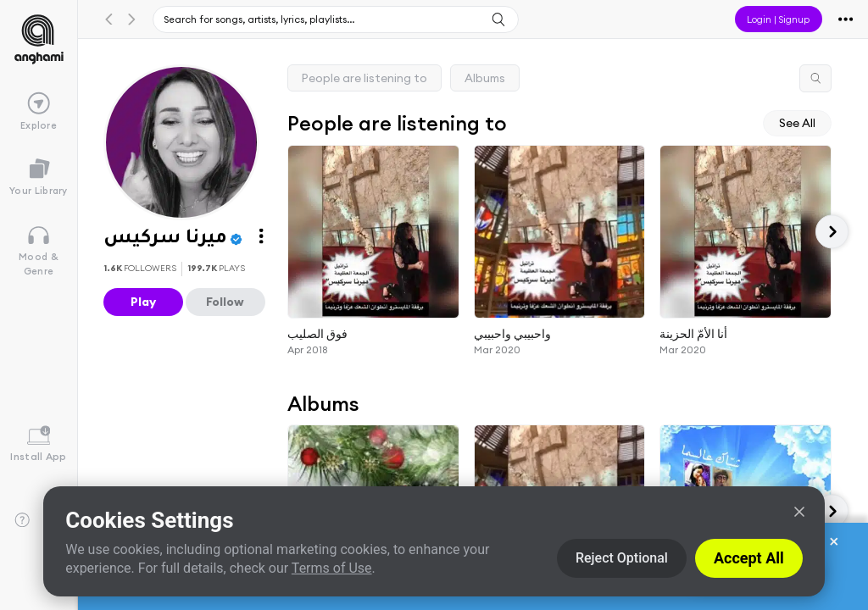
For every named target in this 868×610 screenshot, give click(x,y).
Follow (225, 302)
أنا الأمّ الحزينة (693, 333)
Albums (485, 78)
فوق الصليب (317, 333)
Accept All (749, 558)
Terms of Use (332, 568)
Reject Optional (622, 558)
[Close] (799, 512)
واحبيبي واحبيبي (512, 333)
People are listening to (364, 78)
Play (143, 302)
